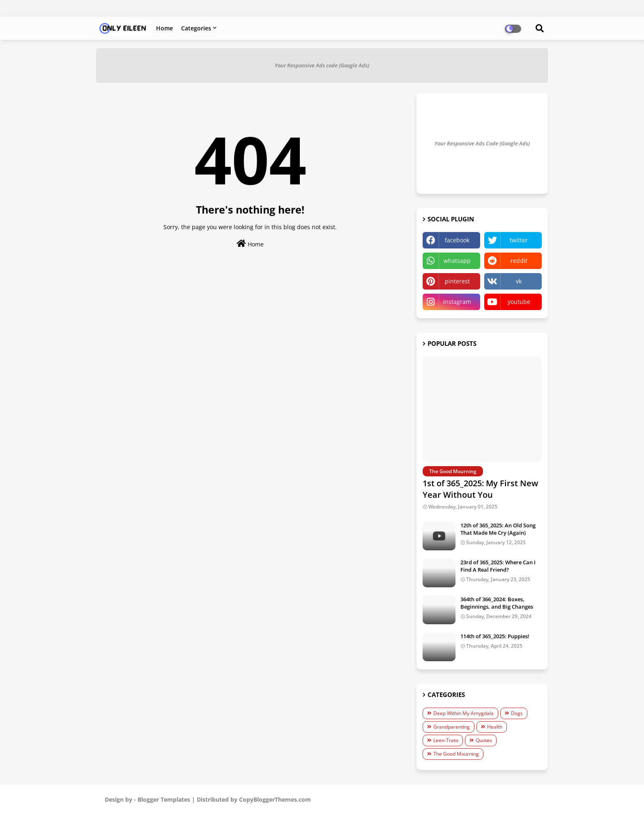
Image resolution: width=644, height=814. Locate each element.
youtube (519, 302)
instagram (457, 302)
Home (164, 28)
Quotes (484, 740)
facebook (457, 240)
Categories (196, 28)
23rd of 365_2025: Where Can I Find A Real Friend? (498, 566)
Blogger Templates (164, 799)
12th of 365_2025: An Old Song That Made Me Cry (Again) (498, 529)
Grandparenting (452, 727)
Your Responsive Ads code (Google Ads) (322, 65)
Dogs (517, 713)
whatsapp (457, 261)
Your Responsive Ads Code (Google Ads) (482, 143)
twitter (519, 240)
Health (495, 727)
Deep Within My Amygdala (463, 713)
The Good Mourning (456, 754)
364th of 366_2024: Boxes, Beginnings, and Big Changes (497, 603)
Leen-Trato (446, 740)
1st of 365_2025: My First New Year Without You (480, 489)
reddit (519, 261)
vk (519, 281)
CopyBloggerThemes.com (275, 799)
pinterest (457, 281)
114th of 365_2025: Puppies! (495, 636)
